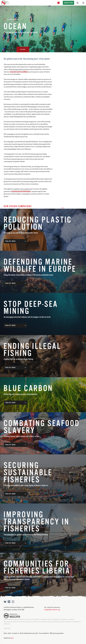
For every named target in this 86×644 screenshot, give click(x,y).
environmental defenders (21, 191)
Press (5, 633)
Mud (12, 638)
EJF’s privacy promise (57, 633)
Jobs (10, 633)
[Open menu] (83, 3)
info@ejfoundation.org (52, 609)
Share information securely (29, 633)
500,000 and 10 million (19, 72)
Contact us (15, 633)
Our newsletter (44, 633)
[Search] (78, 3)
